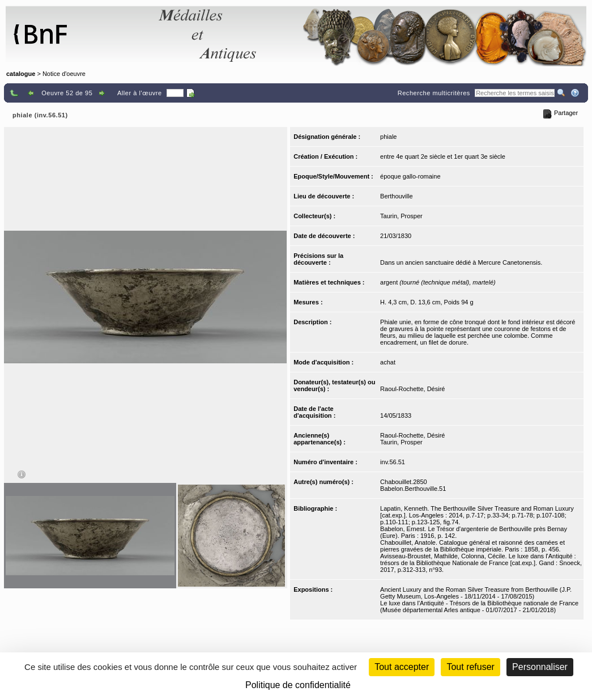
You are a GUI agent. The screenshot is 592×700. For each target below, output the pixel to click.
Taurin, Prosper (401, 216)
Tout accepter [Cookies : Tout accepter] (402, 667)
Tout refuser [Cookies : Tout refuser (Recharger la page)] (470, 667)
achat (388, 362)
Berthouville (396, 196)
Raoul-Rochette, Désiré (412, 389)
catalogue (21, 74)
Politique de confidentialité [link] (298, 685)
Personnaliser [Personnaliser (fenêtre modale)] (540, 667)
